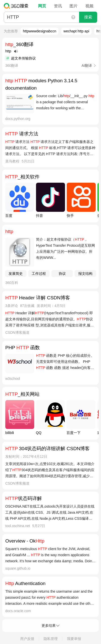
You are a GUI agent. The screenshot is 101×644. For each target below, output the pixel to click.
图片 (74, 6)
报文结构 (85, 274)
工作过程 (39, 274)
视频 (89, 6)
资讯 (58, 6)
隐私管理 (51, 639)
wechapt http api (76, 31)
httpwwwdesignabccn (40, 31)
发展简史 (16, 274)
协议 (62, 274)
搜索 (88, 17)
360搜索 (17, 6)
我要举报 (74, 639)
